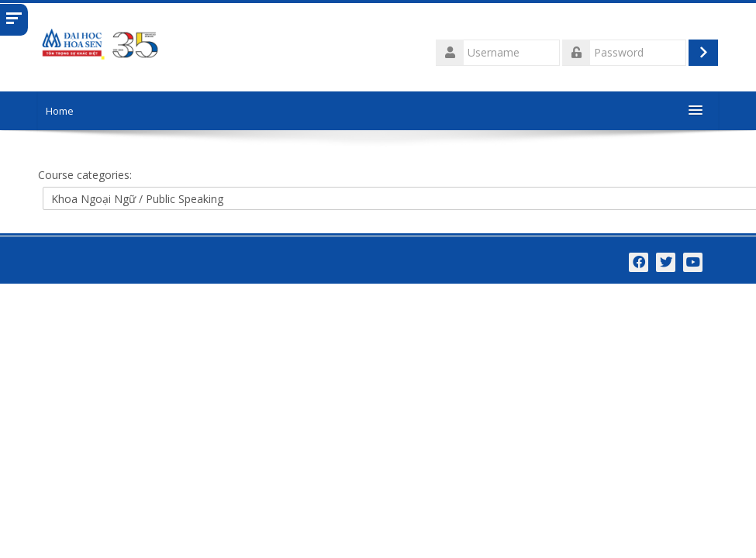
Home (60, 111)
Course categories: (85, 175)
